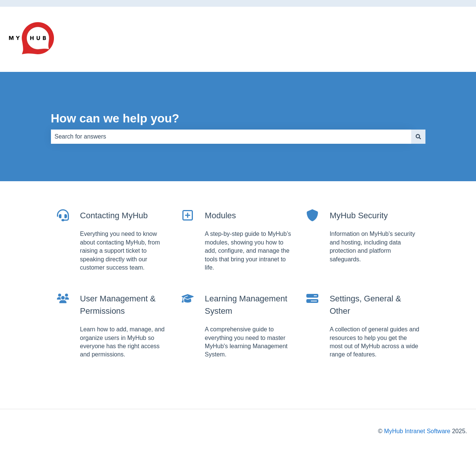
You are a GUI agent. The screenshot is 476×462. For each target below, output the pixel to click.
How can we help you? (115, 118)
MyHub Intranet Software (417, 431)
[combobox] (231, 137)
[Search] (418, 137)
